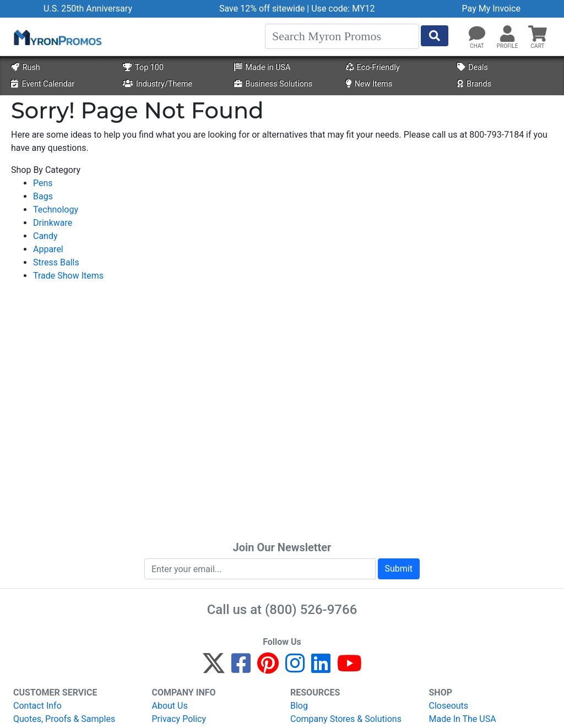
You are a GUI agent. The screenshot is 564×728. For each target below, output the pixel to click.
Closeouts (449, 706)
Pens (43, 183)
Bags (43, 196)
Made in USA (262, 67)
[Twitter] (214, 668)
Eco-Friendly (373, 67)
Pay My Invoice (491, 9)
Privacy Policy (179, 719)
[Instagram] (295, 668)
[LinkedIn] (321, 668)
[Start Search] (435, 36)
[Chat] (477, 34)
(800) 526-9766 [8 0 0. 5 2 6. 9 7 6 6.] (311, 610)
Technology (56, 210)
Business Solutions (273, 84)
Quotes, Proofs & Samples (64, 719)
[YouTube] (349, 668)
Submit (399, 569)
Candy (45, 236)
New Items (369, 84)
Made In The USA (463, 719)
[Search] (342, 36)
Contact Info (37, 706)
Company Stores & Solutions (346, 719)
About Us (170, 706)
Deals (473, 67)
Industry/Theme (158, 84)
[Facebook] (241, 668)
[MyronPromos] (57, 37)
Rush (25, 67)
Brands (474, 84)
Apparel (48, 249)
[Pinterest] (268, 668)
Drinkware (53, 223)
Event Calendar (43, 84)
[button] (507, 34)
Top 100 (143, 67)
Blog (299, 706)
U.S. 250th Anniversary (88, 9)
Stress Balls (56, 262)
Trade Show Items (68, 276)
